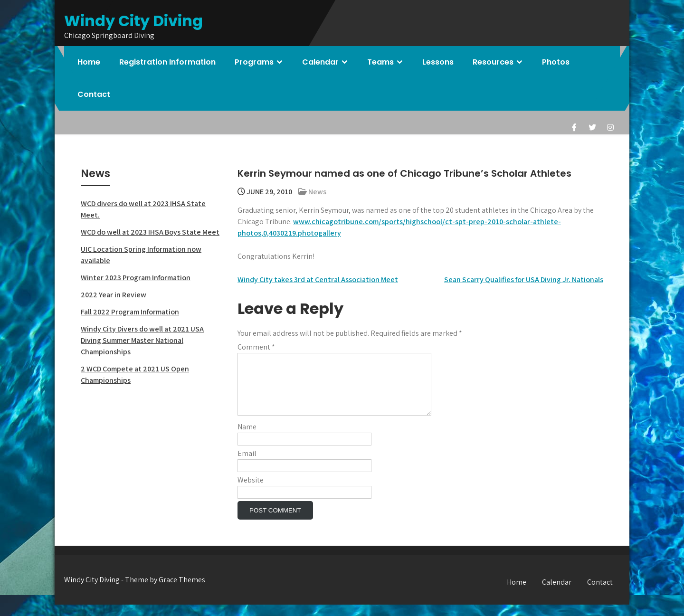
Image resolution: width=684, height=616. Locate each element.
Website (251, 491)
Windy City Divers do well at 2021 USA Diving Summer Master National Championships (142, 340)
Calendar (320, 62)
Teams (380, 62)
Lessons (438, 62)
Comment (256, 347)
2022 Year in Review (114, 295)
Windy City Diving (133, 21)
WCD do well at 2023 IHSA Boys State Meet (150, 232)
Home (89, 62)
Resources (493, 62)
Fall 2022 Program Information (130, 312)
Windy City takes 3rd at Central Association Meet (318, 280)
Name (247, 438)
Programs (254, 62)
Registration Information (167, 62)
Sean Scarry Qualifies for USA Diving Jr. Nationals (524, 280)
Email (247, 465)
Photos (556, 62)
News (317, 192)
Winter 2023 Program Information (136, 278)
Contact (94, 94)
